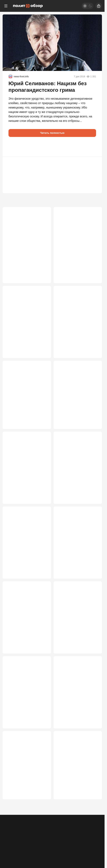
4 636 (94, 279)
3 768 (43, 431)
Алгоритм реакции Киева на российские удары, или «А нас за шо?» (76, 703)
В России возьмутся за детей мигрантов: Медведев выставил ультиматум (77, 625)
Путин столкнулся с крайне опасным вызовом (25, 471)
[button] (12, 147)
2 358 (94, 813)
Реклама (8, 833)
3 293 (43, 505)
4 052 (94, 357)
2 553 (94, 738)
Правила (52, 833)
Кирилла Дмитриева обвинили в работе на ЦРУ (24, 319)
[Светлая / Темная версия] (88, 6)
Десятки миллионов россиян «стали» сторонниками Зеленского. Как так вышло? (77, 243)
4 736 (43, 279)
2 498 (43, 813)
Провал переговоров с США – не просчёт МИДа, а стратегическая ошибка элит (26, 625)
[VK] (52, 847)
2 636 (94, 660)
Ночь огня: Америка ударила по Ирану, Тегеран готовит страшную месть (26, 781)
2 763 (43, 660)
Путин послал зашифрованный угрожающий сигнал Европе (76, 321)
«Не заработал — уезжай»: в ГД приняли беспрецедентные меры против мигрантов (78, 781)
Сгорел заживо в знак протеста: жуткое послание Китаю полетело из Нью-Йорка (25, 549)
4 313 (43, 357)
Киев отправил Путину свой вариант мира (76, 545)
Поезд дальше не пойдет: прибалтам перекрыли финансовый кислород (23, 703)
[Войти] (99, 6)
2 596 (43, 738)
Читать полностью (52, 133)
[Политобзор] (28, 6)
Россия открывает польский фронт (25, 397)
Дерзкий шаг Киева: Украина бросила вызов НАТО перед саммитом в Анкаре (76, 473)
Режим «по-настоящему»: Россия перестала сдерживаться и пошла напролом (74, 401)
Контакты (22, 833)
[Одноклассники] (19, 847)
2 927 (94, 583)
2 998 (94, 505)
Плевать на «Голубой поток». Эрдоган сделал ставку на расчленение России (26, 243)
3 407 (94, 431)
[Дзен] (85, 847)
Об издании (37, 833)
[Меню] (6, 6)
